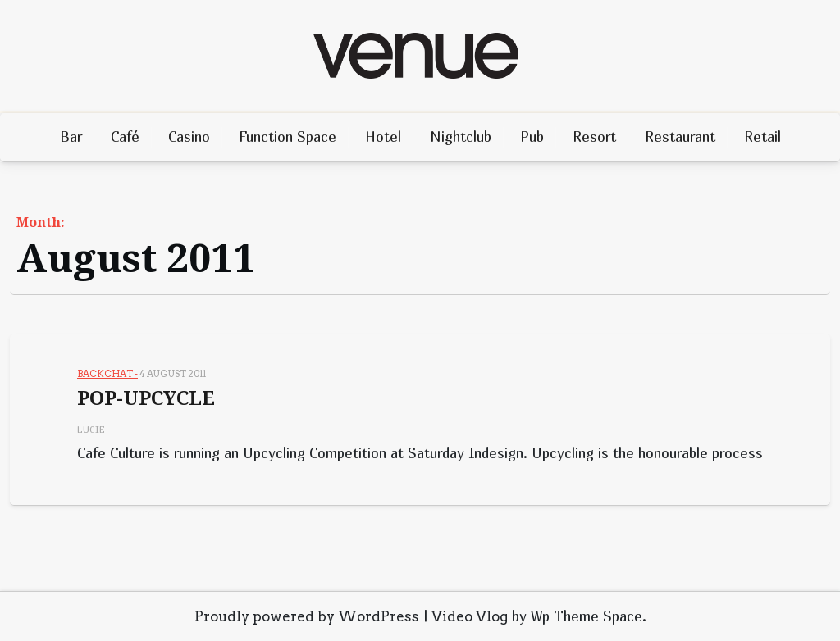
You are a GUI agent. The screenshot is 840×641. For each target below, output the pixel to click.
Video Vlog (470, 616)
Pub (532, 136)
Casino (189, 136)
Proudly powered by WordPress (307, 616)
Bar (71, 136)
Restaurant (680, 136)
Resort (594, 136)
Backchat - (107, 374)
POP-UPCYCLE (146, 398)
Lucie (91, 429)
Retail (762, 136)
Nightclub (461, 136)
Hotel (383, 136)
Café (125, 136)
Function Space (288, 136)
